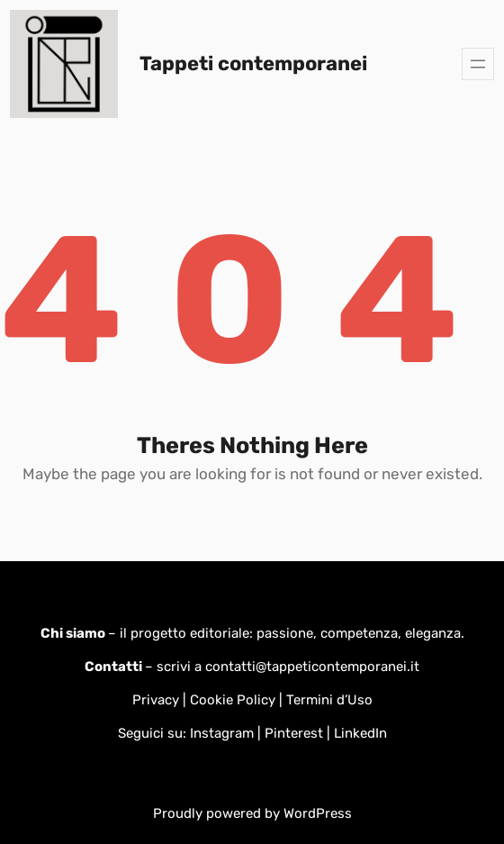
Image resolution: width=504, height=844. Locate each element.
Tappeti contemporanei (253, 64)
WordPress (318, 813)
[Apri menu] (478, 64)
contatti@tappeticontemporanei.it (312, 667)
